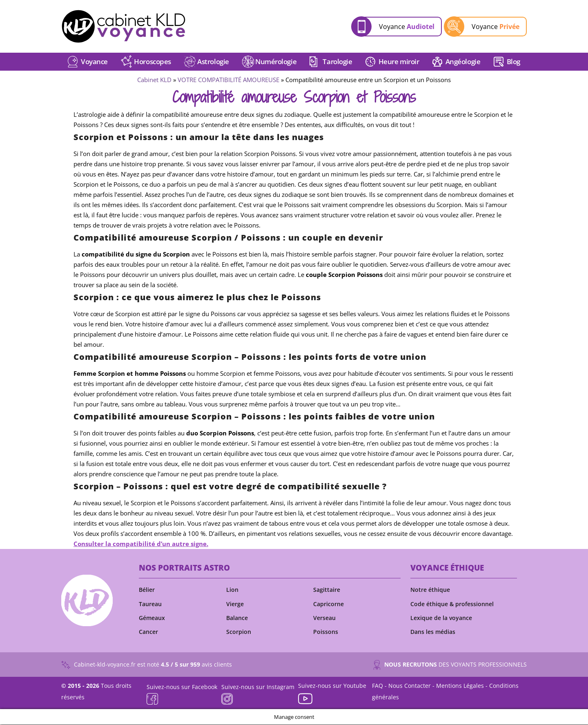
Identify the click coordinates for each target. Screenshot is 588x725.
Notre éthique (430, 590)
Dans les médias (433, 632)
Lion (232, 590)
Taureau (150, 605)
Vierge (235, 605)
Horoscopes (153, 62)
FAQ (378, 686)
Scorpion (239, 632)
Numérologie (276, 62)
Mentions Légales (460, 686)
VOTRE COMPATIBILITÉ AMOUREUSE (228, 80)
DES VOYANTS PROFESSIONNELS (450, 666)
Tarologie (337, 62)
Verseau (324, 619)
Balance (237, 619)
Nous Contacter (410, 686)
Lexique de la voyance (441, 619)
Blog (513, 62)
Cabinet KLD (154, 80)
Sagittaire (327, 590)
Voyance (407, 27)
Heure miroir (399, 62)
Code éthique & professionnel (452, 605)
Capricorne (329, 605)
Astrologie (213, 62)
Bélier (147, 590)
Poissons (326, 632)
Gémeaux (152, 619)
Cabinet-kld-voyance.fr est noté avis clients (147, 666)
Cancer (148, 632)
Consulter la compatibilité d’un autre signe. (141, 544)
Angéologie (463, 62)
